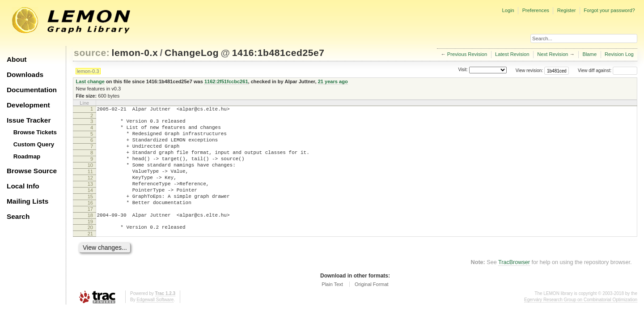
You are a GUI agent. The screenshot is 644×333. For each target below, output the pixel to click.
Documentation (32, 90)
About (17, 59)
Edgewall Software (155, 324)
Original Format (372, 308)
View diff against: (608, 70)
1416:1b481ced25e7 (278, 53)
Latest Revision (512, 54)
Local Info (23, 186)
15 (90, 214)
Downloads (25, 75)
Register (567, 10)
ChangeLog (192, 53)
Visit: (463, 70)
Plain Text (332, 308)
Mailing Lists (28, 201)
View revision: (530, 70)
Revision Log (619, 54)
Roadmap (27, 156)
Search (18, 216)
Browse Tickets (35, 132)
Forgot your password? (609, 10)
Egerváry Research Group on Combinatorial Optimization (581, 324)
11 (90, 184)
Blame (589, 54)
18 (90, 237)
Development (28, 105)
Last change (90, 81)
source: (92, 53)
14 (90, 206)
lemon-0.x (135, 53)
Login (508, 10)
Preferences (536, 10)
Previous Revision (467, 54)
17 (90, 229)
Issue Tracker (29, 120)
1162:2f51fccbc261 (226, 81)
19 (90, 244)
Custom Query (34, 144)
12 (90, 191)
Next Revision (553, 54)
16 (90, 222)
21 (90, 258)
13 (90, 199)
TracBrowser (514, 286)
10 (90, 176)
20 (90, 250)
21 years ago (333, 81)
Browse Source (32, 171)
